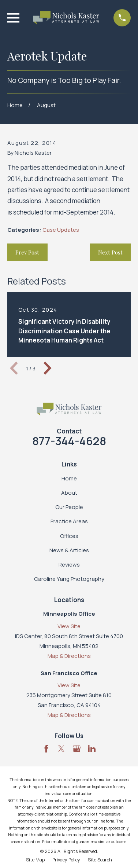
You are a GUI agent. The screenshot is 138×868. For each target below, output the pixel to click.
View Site (69, 626)
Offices (69, 536)
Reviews (69, 565)
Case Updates (61, 230)
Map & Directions (69, 656)
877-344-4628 (69, 441)
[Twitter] (61, 749)
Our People (69, 507)
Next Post (110, 252)
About (69, 493)
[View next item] (48, 368)
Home (69, 478)
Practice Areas (69, 521)
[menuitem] (35, 860)
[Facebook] (46, 749)
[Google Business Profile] (77, 749)
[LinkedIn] (92, 749)
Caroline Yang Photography (69, 579)
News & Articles (69, 550)
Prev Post (27, 252)
